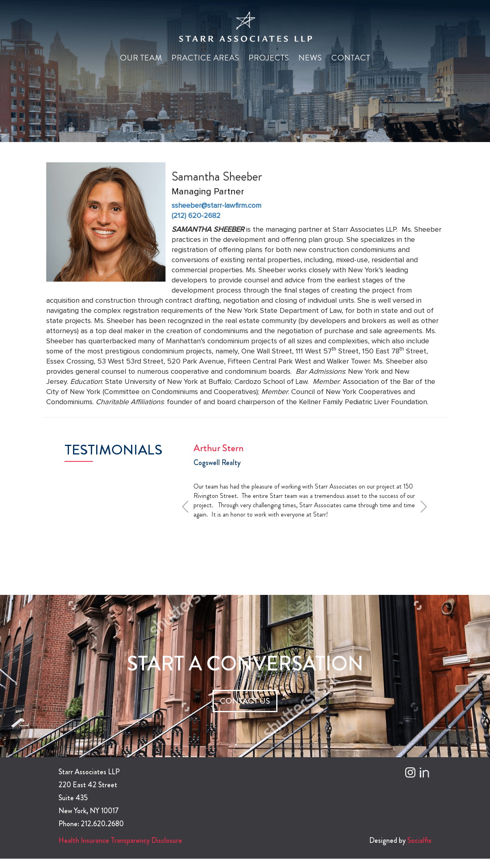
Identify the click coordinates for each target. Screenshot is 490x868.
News (310, 58)
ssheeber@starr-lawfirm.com (216, 206)
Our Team (141, 58)
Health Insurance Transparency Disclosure (120, 840)
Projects (269, 58)
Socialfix (419, 840)
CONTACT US (245, 701)
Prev (188, 506)
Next (426, 506)
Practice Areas (205, 58)
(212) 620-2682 (196, 216)
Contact (351, 58)
